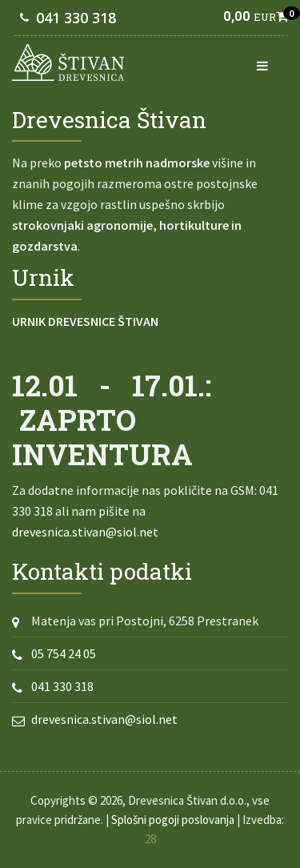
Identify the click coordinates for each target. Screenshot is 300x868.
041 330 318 (76, 18)
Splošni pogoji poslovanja (173, 820)
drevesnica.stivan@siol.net (85, 532)
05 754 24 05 (64, 653)
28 (150, 839)
